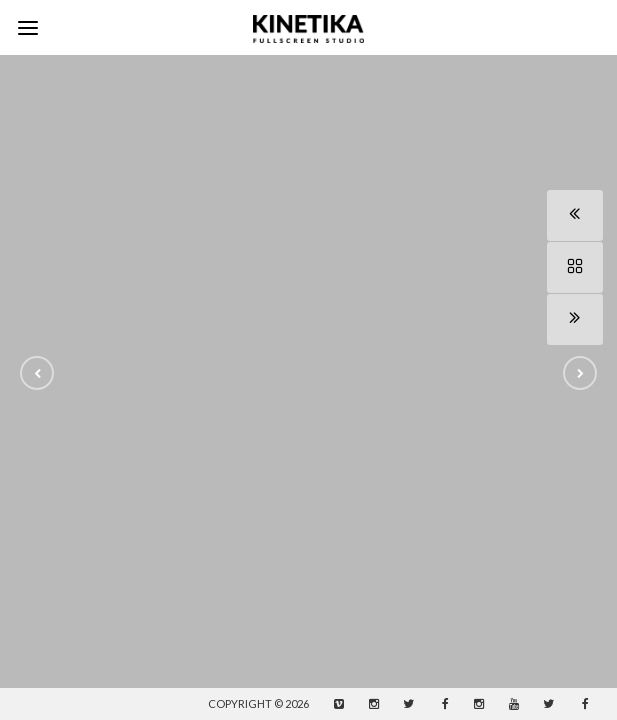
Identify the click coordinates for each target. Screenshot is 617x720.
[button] (37, 373)
